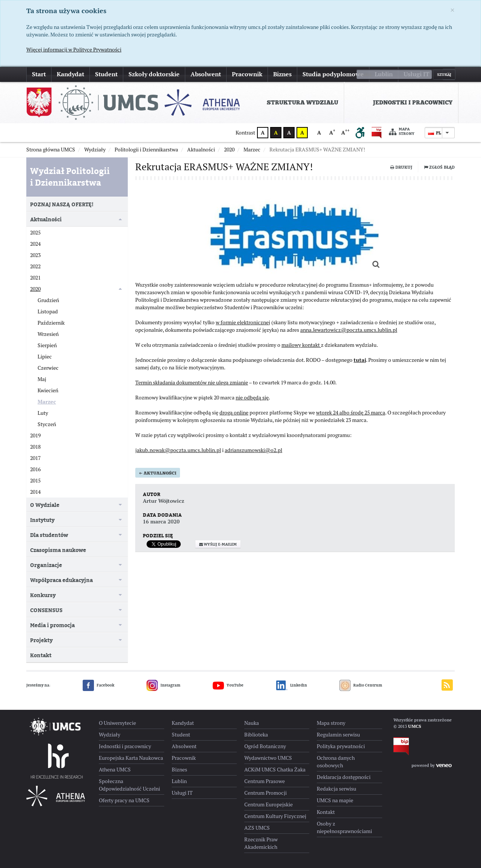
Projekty (41, 640)
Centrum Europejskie (268, 804)
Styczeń (47, 424)
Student (106, 74)
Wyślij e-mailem (218, 548)
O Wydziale (45, 505)
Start (39, 74)
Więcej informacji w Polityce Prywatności (74, 50)
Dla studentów (49, 535)
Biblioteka (256, 735)
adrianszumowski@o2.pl (253, 454)
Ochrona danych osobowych (336, 762)
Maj (42, 379)
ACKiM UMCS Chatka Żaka (275, 770)
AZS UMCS (257, 828)
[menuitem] (292, 103)
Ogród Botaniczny (265, 746)
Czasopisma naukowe (58, 550)
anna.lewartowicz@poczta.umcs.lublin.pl (349, 334)
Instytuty (42, 520)
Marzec (47, 402)
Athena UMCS (115, 770)
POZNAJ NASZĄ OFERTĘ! (62, 204)
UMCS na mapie (335, 800)
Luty (43, 413)
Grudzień (48, 300)
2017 (35, 458)
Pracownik (247, 74)
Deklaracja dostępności (344, 777)
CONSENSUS (46, 610)
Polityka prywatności (341, 746)
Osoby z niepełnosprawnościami (344, 827)
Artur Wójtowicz (163, 505)
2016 (35, 469)
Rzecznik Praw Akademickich (261, 843)
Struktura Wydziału (303, 103)
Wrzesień (48, 334)
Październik (51, 323)
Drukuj (401, 167)
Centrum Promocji (265, 793)
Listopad (48, 312)
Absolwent (206, 74)
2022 (35, 266)
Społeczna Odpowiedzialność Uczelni (129, 785)
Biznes (282, 74)
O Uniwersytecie (117, 723)
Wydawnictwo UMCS (268, 758)
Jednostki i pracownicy (413, 103)
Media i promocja (52, 625)
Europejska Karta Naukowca (131, 758)
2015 (35, 481)
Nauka (252, 723)
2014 (35, 492)
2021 (35, 278)
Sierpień (47, 345)
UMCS (415, 726)
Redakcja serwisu (337, 789)
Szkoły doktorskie (154, 74)
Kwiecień (48, 390)
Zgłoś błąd (439, 167)
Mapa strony (402, 132)
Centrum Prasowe (265, 781)
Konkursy (43, 595)
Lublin (384, 74)
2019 (35, 436)
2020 (35, 289)
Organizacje (46, 565)
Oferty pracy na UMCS (124, 800)
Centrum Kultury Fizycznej (275, 816)
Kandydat (70, 74)
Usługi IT (417, 74)
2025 (35, 233)
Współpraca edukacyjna (61, 580)
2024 (35, 244)
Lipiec (45, 357)
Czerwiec (48, 368)
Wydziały (110, 735)
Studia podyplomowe (333, 74)
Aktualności (158, 477)
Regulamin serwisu (338, 735)
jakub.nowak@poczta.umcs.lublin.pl (178, 454)
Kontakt (41, 655)
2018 (35, 447)
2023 (35, 255)
